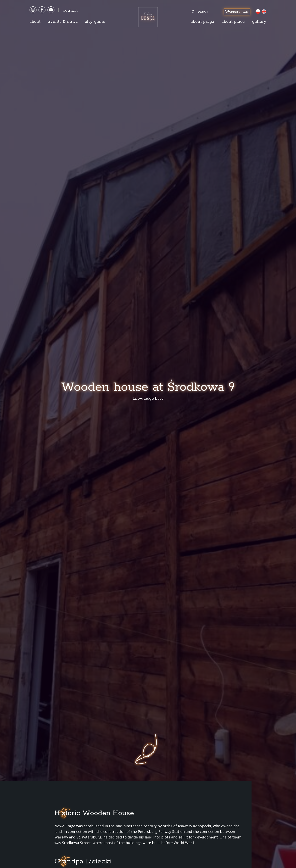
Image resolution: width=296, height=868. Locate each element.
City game (95, 22)
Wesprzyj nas (237, 12)
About (35, 22)
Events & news (63, 22)
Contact (70, 10)
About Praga (202, 22)
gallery (259, 22)
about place (233, 22)
